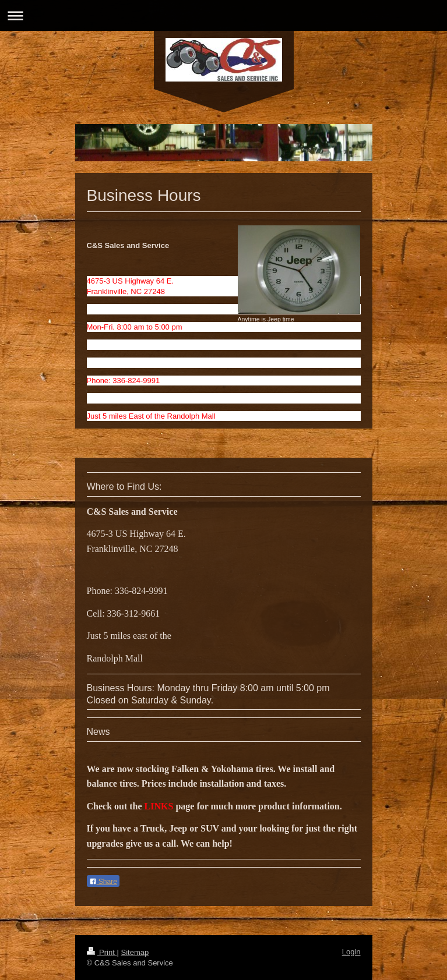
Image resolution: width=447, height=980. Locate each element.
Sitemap (135, 952)
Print (102, 952)
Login (351, 952)
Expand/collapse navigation (223, 15)
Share (103, 882)
